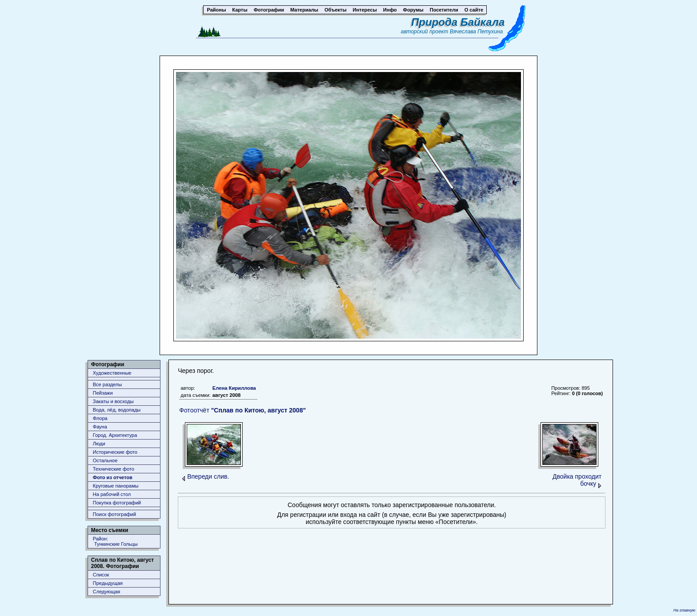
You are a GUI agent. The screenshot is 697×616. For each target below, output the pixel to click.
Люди (99, 444)
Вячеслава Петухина (477, 32)
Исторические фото (115, 452)
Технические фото (114, 469)
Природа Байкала (458, 22)
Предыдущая (108, 583)
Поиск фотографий (114, 514)
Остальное (105, 460)
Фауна (100, 427)
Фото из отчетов (113, 477)
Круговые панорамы (116, 486)
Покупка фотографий (117, 503)
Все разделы (107, 384)
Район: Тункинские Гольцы (115, 541)
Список (101, 575)
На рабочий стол (112, 494)
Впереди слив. (208, 476)
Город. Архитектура (115, 435)
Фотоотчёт (242, 410)
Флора (100, 418)
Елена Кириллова (234, 388)
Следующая (107, 592)
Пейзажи (103, 393)
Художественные (112, 373)
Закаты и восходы (113, 401)
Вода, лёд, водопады (117, 410)
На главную (684, 610)
